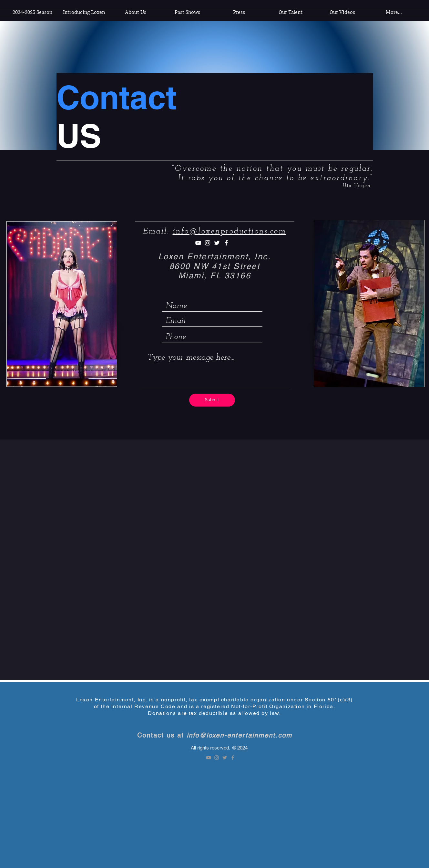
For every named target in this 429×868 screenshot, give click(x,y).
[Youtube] (198, 243)
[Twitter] (217, 243)
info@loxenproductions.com (230, 231)
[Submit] (212, 400)
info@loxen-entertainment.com (239, 735)
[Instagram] (208, 243)
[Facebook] (226, 243)
